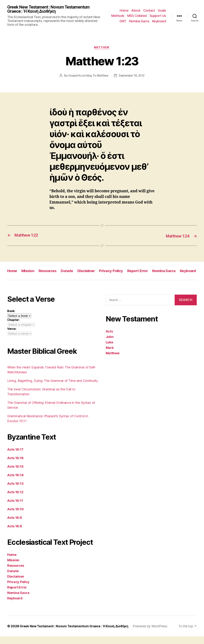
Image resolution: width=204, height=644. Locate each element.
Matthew (102, 48)
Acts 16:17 (15, 457)
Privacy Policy (116, 271)
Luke (109, 350)
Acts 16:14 (15, 483)
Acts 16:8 (15, 534)
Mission (29, 271)
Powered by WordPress (154, 634)
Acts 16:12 (15, 500)
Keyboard (159, 21)
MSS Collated (137, 16)
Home (124, 11)
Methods (118, 16)
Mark (110, 355)
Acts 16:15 (15, 474)
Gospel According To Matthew (88, 77)
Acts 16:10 (15, 517)
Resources (50, 271)
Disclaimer (90, 271)
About (136, 11)
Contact (149, 11)
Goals (162, 11)
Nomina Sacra (139, 21)
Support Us (158, 16)
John (110, 344)
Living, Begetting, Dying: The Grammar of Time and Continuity (53, 388)
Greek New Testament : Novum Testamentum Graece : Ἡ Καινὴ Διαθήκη (52, 9)
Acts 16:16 (15, 466)
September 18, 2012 (132, 77)
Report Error (143, 271)
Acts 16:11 (15, 508)
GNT (123, 21)
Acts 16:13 (15, 491)
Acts (109, 339)
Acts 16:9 (15, 525)
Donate (70, 271)
